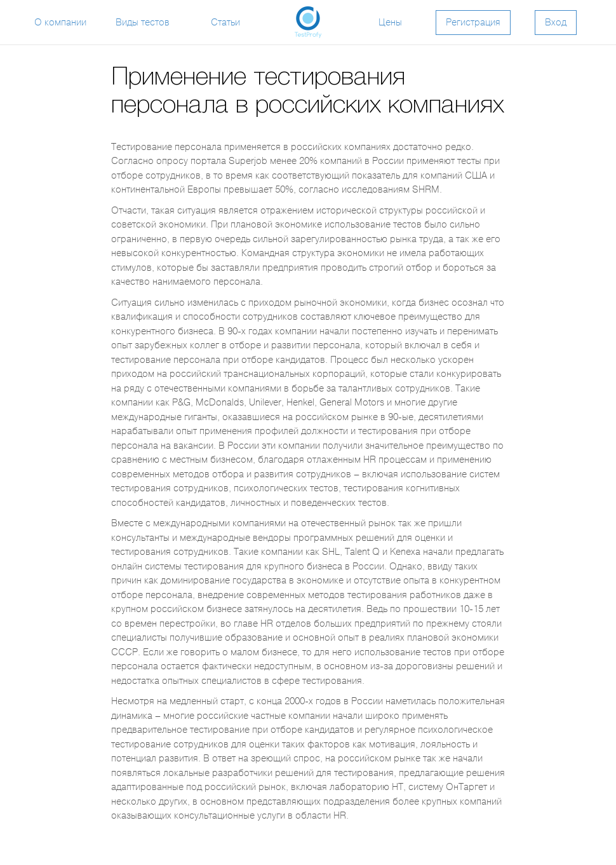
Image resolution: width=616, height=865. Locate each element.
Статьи (225, 23)
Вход (556, 23)
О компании (60, 23)
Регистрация (473, 23)
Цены (390, 23)
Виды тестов (143, 23)
